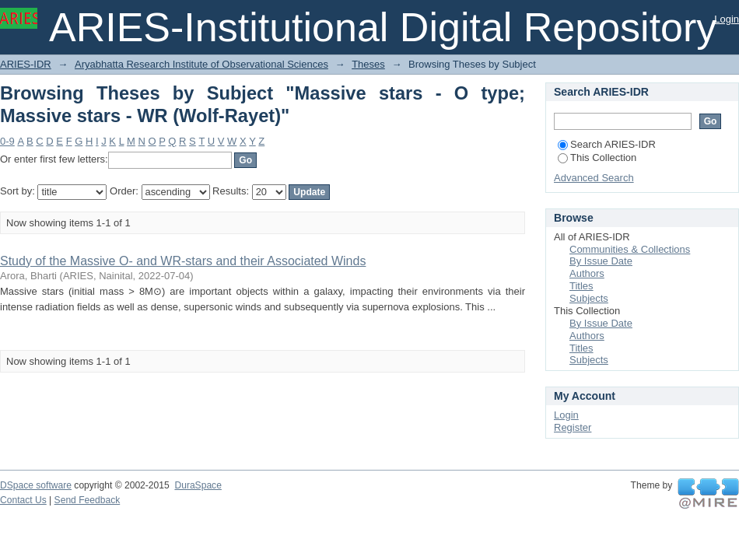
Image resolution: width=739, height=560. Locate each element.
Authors (587, 273)
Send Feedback (88, 500)
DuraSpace (198, 485)
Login (727, 19)
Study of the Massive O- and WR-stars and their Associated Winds (183, 261)
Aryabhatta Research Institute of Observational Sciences (201, 64)
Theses (368, 64)
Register (573, 427)
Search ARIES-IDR (607, 144)
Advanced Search (594, 178)
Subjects (589, 298)
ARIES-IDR (26, 64)
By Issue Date (601, 261)
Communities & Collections (630, 249)
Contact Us (23, 500)
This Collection (597, 157)
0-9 (7, 141)
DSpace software (36, 485)
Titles (581, 286)
